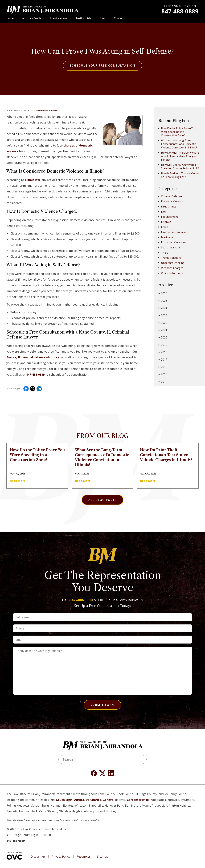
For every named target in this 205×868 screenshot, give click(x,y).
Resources (84, 857)
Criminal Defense (171, 196)
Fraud (165, 227)
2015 (163, 374)
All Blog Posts (102, 500)
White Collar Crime (172, 273)
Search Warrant (171, 247)
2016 (163, 367)
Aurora (79, 800)
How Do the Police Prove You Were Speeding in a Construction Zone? (179, 132)
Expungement (170, 217)
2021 (163, 330)
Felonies (166, 222)
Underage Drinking (173, 263)
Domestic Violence (48, 111)
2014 (163, 382)
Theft (164, 253)
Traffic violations (171, 258)
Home (10, 18)
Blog (103, 18)
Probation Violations (174, 242)
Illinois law (32, 180)
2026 (163, 293)
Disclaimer (38, 857)
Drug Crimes (169, 207)
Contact (119, 18)
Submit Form (102, 705)
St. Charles (93, 800)
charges (69, 145)
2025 (163, 301)
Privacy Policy (61, 857)
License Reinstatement (175, 232)
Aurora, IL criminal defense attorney (33, 357)
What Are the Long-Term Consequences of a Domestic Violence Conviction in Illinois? (179, 144)
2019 (163, 345)
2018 (163, 352)
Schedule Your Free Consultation (102, 65)
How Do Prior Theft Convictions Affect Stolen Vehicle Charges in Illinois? (180, 156)
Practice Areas (58, 18)
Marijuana (167, 237)
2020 (163, 337)
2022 (163, 323)
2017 (163, 359)
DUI (163, 212)
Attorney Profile (32, 18)
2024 (163, 308)
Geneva (108, 800)
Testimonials (83, 18)
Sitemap (103, 857)
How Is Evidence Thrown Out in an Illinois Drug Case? (180, 175)
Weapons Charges (172, 268)
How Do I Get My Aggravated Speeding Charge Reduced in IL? (180, 167)
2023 (163, 315)
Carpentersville (138, 800)
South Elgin (64, 800)
